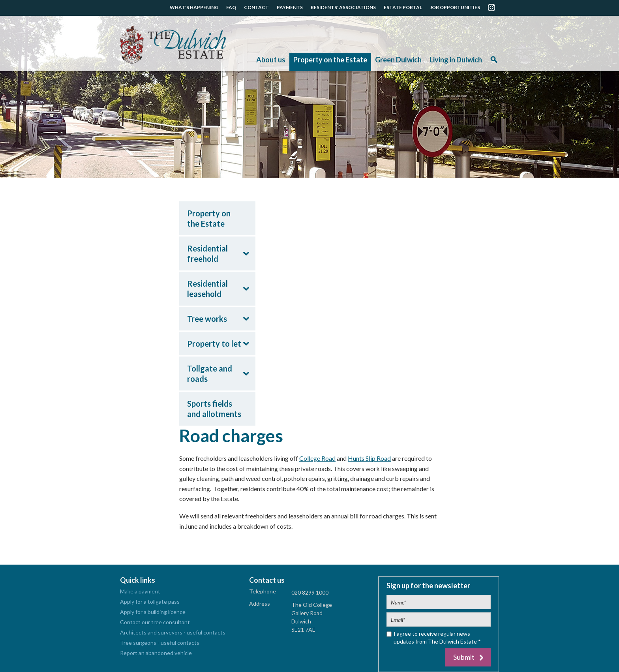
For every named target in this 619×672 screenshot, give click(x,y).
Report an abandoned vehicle (156, 653)
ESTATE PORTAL (403, 7)
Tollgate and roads (210, 374)
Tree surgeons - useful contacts (160, 643)
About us (271, 60)
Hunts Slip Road (369, 458)
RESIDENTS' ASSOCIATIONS (343, 7)
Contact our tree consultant (155, 622)
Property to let (214, 344)
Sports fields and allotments (214, 409)
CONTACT (256, 7)
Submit (464, 657)
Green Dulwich (398, 60)
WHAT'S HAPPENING (194, 7)
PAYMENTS (290, 7)
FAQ (231, 7)
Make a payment (140, 591)
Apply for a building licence (153, 612)
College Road (317, 458)
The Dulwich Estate (173, 45)
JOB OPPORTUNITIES (455, 7)
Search (494, 62)
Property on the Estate (330, 60)
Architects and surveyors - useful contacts (173, 632)
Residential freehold (207, 253)
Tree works (207, 319)
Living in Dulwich (456, 60)
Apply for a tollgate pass (150, 602)
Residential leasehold (207, 289)
